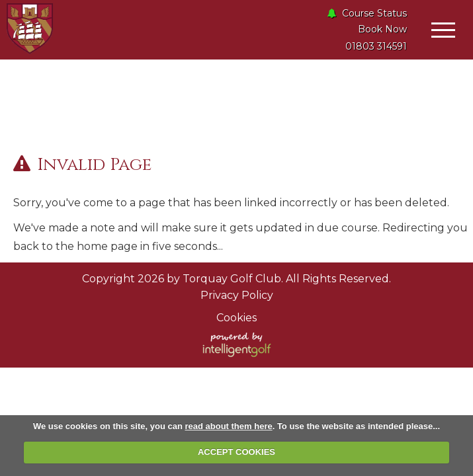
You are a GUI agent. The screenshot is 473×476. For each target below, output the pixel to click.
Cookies (236, 318)
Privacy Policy (237, 295)
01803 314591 (376, 46)
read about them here (228, 426)
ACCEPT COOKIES (236, 452)
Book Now (382, 29)
